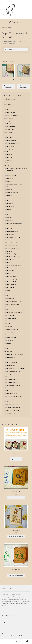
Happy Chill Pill (11, 121)
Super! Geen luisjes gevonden (15, 313)
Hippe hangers (9, 118)
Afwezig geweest (12, 176)
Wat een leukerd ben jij (13, 410)
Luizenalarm (10, 271)
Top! (8, 324)
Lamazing (10, 268)
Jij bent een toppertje (13, 382)
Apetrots (10, 181)
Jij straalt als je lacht (13, 388)
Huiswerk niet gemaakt (13, 229)
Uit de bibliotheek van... (13, 329)
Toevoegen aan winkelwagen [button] (8, 87)
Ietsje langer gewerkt (13, 232)
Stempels (8, 173)
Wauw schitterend (12, 338)
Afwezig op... (10, 178)
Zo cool (9, 343)
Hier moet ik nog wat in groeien (15, 223)
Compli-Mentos (11, 138)
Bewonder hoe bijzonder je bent (15, 354)
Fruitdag (9, 209)
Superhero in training (13, 405)
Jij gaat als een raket (13, 245)
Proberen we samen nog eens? (15, 301)
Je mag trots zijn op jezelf (14, 371)
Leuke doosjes (9, 132)
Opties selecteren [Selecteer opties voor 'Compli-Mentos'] (16, 459)
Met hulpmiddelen (12, 276)
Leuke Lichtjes (11, 146)
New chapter (11, 124)
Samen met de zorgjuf (13, 310)
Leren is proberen (12, 391)
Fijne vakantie (11, 206)
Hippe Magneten (11, 141)
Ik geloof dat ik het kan (13, 363)
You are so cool (11, 413)
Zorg (9, 349)
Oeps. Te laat (11, 293)
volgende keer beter (12, 335)
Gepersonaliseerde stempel (14, 215)
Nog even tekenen (12, 285)
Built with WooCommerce (20, 636)
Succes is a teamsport (13, 115)
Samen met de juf (12, 307)
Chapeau (9, 190)
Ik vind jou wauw (11, 366)
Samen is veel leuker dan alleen (15, 396)
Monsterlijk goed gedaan (14, 279)
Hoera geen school (12, 226)
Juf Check (10, 251)
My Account (5, 642)
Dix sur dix (10, 195)
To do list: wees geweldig (14, 407)
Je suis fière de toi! (12, 243)
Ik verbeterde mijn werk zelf (14, 237)
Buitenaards (10, 187)
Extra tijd (10, 201)
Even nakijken (11, 198)
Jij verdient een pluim (13, 143)
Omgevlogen (11, 149)
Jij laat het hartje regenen (14, 385)
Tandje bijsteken (11, 318)
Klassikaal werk (11, 259)
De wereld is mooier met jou (14, 360)
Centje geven (11, 135)
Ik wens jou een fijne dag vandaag (16, 368)
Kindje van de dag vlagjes (14, 257)
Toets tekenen (11, 321)
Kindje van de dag (12, 254)
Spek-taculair (11, 129)
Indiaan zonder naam (13, 240)
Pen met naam (11, 113)
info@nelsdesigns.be (7, 623)
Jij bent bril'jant (11, 380)
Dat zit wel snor (11, 357)
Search (16, 642)
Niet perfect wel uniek (13, 393)
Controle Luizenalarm (13, 192)
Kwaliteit (10, 262)
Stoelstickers (9, 352)
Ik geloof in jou (11, 234)
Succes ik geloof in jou (13, 402)
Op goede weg (11, 299)
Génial (9, 212)
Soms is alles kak (12, 127)
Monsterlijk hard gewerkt (14, 282)
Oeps (9, 290)
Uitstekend (10, 332)
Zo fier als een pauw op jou (14, 346)
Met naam (10, 157)
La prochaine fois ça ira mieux (15, 265)
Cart (25, 640)
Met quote (10, 110)
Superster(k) (10, 315)
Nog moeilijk (11, 287)
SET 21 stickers (11, 399)
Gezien (9, 218)
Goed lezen (10, 220)
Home (5, 28)
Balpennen (8, 104)
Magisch (9, 273)
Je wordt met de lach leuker (14, 377)
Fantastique (10, 204)
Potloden (8, 152)
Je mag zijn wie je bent (13, 374)
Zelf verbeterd (11, 340)
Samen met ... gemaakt (13, 304)
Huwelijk (9, 107)
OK (8, 296)
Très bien (10, 326)
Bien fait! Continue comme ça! (15, 184)
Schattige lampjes (10, 166)
